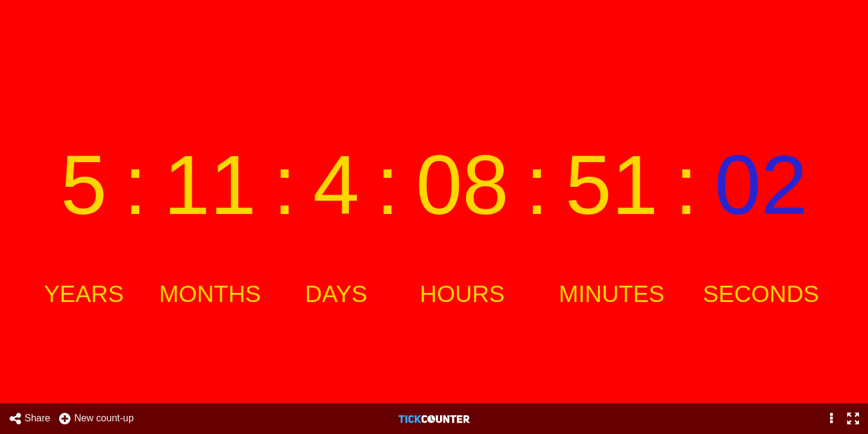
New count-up (96, 419)
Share (30, 419)
